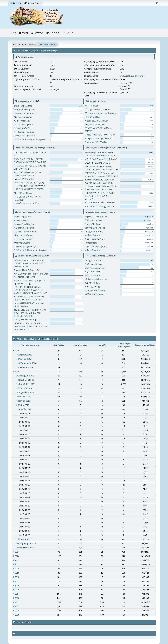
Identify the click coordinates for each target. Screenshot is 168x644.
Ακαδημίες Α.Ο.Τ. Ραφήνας (96, 121)
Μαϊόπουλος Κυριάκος (95, 294)
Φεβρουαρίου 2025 (27, 543)
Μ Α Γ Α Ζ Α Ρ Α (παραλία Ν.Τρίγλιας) (101, 159)
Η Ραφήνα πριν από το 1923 (26, 203)
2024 (17, 552)
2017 (17, 581)
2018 (17, 577)
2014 (17, 594)
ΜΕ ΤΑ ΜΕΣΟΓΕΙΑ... (23, 193)
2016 (17, 585)
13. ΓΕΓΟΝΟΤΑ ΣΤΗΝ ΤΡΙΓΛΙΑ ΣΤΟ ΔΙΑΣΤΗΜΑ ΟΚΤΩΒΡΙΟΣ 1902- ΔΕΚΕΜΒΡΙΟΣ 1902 (30, 313)
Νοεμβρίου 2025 (26, 380)
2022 (17, 560)
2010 (17, 611)
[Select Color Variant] (157, 3)
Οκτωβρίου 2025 (26, 384)
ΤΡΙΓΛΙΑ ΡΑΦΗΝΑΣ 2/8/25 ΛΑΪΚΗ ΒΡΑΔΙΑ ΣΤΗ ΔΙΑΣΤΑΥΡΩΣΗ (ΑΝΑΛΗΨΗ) (100, 196)
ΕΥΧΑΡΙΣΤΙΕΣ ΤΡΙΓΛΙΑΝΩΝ (97, 163)
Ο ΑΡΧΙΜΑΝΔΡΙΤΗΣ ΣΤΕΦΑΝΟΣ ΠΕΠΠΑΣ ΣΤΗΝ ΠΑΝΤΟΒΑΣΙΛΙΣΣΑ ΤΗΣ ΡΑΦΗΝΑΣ (30, 263)
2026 (17, 350)
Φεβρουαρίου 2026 (27, 363)
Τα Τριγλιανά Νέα (92, 117)
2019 (17, 573)
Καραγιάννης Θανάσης (95, 239)
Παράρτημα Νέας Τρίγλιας (96, 142)
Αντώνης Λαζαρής (22, 128)
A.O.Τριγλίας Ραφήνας (24, 132)
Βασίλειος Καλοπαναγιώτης (132, 76)
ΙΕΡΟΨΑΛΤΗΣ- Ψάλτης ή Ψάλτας (99, 206)
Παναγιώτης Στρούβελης (25, 136)
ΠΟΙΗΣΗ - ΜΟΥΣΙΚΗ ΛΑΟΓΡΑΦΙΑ (100, 135)
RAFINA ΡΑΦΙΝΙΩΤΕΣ (24, 179)
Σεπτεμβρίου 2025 (27, 388)
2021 (17, 564)
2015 (17, 590)
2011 (17, 606)
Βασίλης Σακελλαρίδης (24, 109)
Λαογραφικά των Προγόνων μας (99, 138)
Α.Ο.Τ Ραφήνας (91, 106)
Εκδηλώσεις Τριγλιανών (95, 124)
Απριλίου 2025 (25, 409)
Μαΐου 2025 (24, 405)
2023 (17, 556)
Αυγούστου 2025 (26, 392)
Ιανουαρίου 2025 (26, 548)
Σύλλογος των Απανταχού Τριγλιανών (101, 113)
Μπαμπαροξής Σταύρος (95, 290)
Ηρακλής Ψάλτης (92, 287)
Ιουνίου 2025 (24, 401)
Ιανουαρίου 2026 (26, 367)
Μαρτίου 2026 (25, 359)
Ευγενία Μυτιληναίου (23, 124)
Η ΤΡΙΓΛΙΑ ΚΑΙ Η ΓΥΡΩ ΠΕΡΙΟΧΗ (29, 189)
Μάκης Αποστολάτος (23, 117)
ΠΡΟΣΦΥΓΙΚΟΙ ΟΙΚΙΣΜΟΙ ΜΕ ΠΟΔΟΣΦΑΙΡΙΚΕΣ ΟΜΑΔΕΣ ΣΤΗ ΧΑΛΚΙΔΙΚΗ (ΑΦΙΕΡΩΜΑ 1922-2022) (31, 290)
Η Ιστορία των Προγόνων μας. (98, 109)
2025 (17, 371)
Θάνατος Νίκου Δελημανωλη (27, 270)
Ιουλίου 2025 (24, 397)
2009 (17, 615)
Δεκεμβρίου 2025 (27, 376)
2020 (17, 569)
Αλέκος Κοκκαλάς (22, 121)
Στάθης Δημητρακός (23, 106)
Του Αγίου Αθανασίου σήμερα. (27, 319)
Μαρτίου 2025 (25, 539)
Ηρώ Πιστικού (91, 243)
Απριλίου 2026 (25, 355)
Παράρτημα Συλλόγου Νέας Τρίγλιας (30, 139)
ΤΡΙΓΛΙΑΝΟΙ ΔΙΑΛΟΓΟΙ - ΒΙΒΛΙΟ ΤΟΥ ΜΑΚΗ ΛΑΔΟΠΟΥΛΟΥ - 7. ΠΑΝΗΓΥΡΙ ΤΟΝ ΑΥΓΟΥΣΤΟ (31, 326)
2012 (17, 602)
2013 (17, 598)
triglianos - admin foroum (25, 113)
